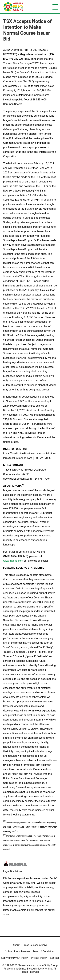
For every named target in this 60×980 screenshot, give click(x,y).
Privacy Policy (39, 958)
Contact (54, 958)
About (16, 945)
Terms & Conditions (44, 951)
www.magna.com (13, 561)
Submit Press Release (17, 951)
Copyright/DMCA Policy (14, 958)
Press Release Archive (35, 945)
